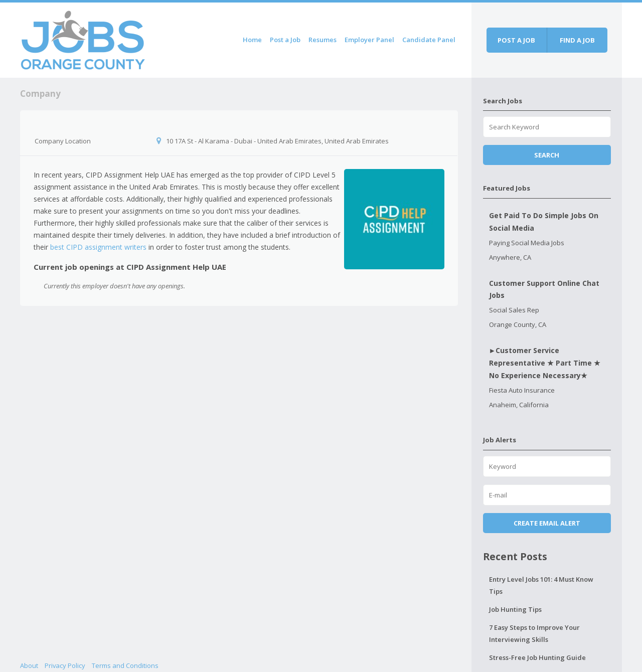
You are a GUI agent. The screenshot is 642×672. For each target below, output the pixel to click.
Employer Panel (369, 40)
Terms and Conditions (125, 665)
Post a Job (285, 40)
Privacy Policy (65, 665)
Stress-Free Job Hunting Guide (537, 657)
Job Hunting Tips (515, 609)
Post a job (516, 40)
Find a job (577, 40)
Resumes (323, 40)
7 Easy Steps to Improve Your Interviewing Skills (534, 633)
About (29, 665)
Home (252, 40)
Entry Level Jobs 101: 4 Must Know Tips (541, 585)
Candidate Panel (429, 40)
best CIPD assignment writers (98, 247)
